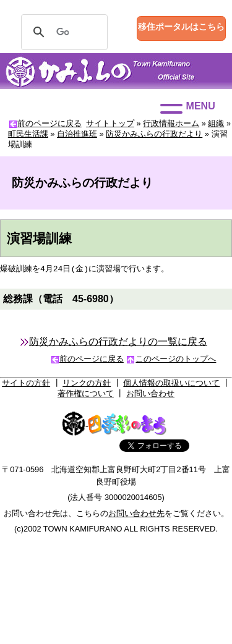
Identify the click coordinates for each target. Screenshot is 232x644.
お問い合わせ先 (136, 516)
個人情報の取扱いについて (171, 385)
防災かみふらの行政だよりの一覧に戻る (118, 344)
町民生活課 (28, 134)
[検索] (62, 32)
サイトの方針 (26, 385)
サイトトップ (110, 123)
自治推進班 (77, 134)
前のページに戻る (49, 123)
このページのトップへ (176, 361)
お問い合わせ (150, 396)
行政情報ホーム (171, 123)
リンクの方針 (87, 385)
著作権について (86, 396)
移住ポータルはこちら (181, 27)
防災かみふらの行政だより (154, 134)
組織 (216, 123)
